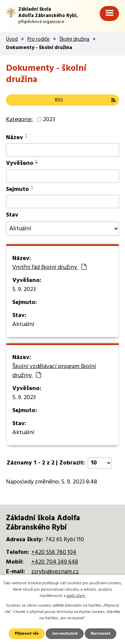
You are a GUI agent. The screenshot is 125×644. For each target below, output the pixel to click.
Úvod (12, 39)
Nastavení (100, 634)
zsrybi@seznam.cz (55, 572)
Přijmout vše (27, 634)
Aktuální (23, 325)
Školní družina (74, 39)
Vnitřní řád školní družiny (49, 268)
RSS (85, 100)
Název (14, 138)
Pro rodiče (38, 39)
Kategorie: (19, 120)
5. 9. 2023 (24, 290)
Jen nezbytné (65, 634)
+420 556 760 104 (54, 552)
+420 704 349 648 (55, 562)
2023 (49, 120)
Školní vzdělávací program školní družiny (54, 371)
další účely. (76, 596)
